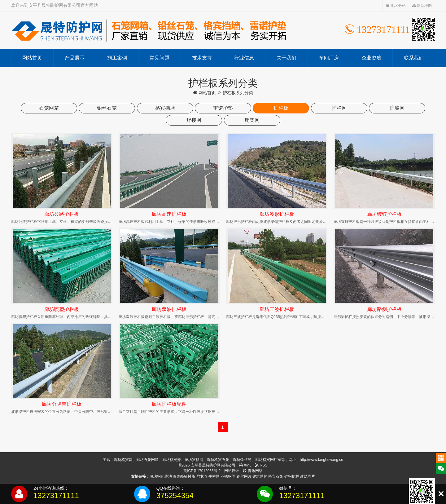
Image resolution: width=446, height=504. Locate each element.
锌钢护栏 (292, 476)
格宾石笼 (276, 476)
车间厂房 (329, 58)
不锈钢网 (228, 476)
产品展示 (75, 58)
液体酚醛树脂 (184, 476)
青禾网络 (253, 471)
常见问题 (160, 58)
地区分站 (396, 6)
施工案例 (117, 58)
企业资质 (371, 58)
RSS (261, 465)
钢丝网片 (244, 476)
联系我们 (414, 58)
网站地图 (422, 6)
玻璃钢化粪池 (161, 476)
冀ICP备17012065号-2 (202, 471)
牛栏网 (214, 476)
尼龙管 (202, 476)
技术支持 (202, 58)
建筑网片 (260, 476)
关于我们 (286, 58)
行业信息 (244, 58)
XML (245, 465)
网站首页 (32, 58)
